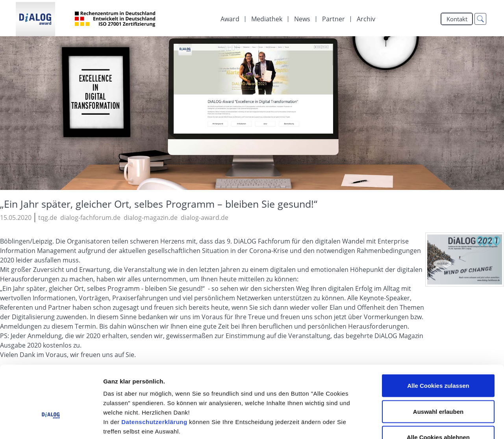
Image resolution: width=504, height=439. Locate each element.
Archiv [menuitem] (366, 19)
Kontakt (457, 19)
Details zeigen (419, 423)
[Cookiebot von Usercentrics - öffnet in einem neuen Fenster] (51, 424)
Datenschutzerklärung (154, 372)
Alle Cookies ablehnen (438, 387)
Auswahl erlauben (438, 362)
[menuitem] (267, 19)
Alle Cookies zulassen (438, 336)
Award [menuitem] (230, 19)
